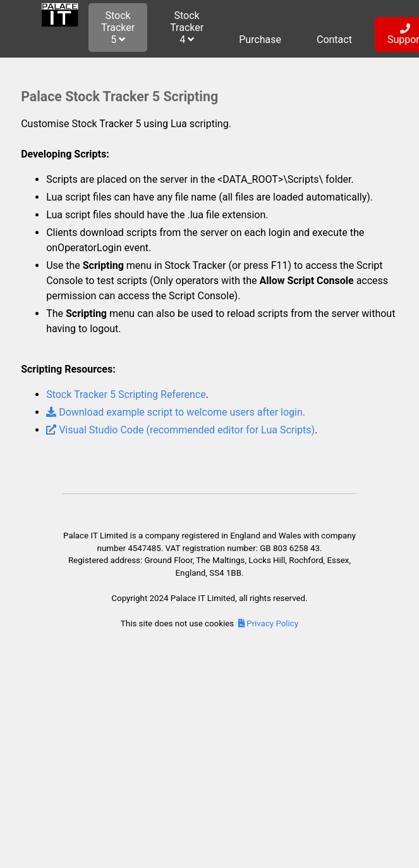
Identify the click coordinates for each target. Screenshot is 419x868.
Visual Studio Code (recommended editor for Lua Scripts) (180, 430)
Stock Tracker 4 (187, 28)
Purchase (260, 40)
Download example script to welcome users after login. (176, 412)
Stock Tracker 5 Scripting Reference (126, 394)
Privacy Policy (268, 623)
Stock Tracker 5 (118, 28)
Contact (334, 40)
